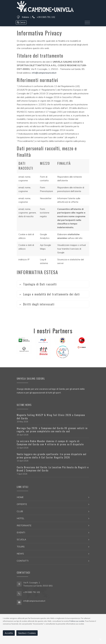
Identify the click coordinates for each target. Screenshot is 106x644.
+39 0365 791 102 (44, 17)
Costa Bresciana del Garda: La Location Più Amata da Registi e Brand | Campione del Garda (53, 469)
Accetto (9, 633)
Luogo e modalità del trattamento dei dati (49, 294)
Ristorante (24, 525)
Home (20, 497)
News (20, 554)
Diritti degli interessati (37, 304)
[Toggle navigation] (87, 23)
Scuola (21, 539)
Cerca (21, 22)
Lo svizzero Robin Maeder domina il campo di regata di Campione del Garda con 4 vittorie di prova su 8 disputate (50, 443)
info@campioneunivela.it (44, 73)
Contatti (23, 561)
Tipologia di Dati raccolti (38, 284)
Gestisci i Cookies (27, 633)
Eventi (21, 532)
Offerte (22, 504)
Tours (21, 547)
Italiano (26, 17)
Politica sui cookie (77, 621)
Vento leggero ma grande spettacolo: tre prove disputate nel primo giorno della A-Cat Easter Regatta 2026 (52, 456)
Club (20, 511)
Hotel (21, 518)
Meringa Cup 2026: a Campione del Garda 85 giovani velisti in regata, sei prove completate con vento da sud (52, 430)
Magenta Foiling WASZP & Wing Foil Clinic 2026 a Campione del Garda (51, 417)
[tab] (53, 284)
